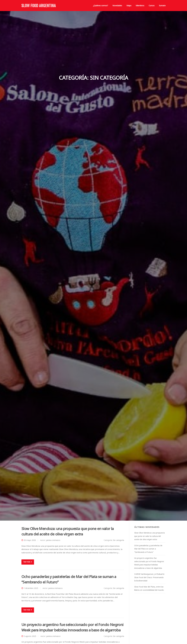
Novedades (117, 6)
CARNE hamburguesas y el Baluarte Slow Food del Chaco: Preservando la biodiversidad (149, 577)
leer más (28, 562)
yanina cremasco (53, 540)
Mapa (129, 6)
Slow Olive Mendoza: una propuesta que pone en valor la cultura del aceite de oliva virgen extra (149, 536)
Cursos (152, 6)
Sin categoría (118, 540)
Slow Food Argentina (39, 6)
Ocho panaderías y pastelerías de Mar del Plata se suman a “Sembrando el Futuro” (148, 549)
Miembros (140, 6)
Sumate (162, 6)
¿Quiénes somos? (101, 6)
